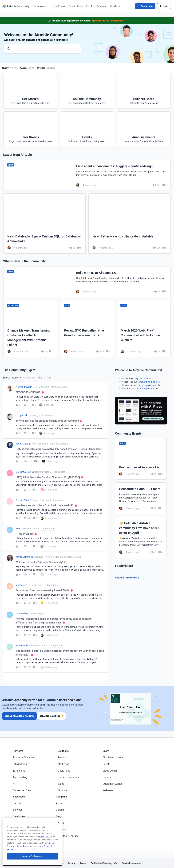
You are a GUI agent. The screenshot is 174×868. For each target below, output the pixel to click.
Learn (106, 751)
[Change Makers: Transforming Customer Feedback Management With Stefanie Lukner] (30, 329)
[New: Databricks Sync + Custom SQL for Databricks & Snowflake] (44, 224)
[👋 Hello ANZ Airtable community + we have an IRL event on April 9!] (141, 537)
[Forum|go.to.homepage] (16, 6)
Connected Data (22, 790)
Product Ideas (76, 6)
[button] (145, 6)
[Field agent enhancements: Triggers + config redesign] (87, 175)
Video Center (110, 771)
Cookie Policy (45, 856)
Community (19, 823)
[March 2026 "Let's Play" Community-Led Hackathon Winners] (144, 329)
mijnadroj (20, 585)
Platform (18, 751)
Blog (59, 816)
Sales (61, 784)
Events (90, 6)
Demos (107, 777)
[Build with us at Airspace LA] (87, 282)
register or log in (143, 378)
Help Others (45, 378)
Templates (19, 829)
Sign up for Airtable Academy (19, 715)
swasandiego (22, 613)
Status (60, 823)
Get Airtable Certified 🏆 (53, 715)
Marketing (63, 764)
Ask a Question (147, 388)
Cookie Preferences (131, 863)
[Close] (59, 841)
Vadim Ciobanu (23, 444)
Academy (102, 6)
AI (14, 784)
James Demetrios (24, 557)
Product (62, 757)
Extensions (19, 771)
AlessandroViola (24, 387)
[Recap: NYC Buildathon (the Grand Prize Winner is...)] (87, 329)
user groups (143, 385)
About (59, 803)
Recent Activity (12, 378)
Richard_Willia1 (23, 500)
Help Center (116, 6)
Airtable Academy (113, 757)
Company (61, 797)
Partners (18, 803)
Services (18, 810)
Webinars (108, 790)
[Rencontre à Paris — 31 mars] (141, 498)
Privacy (71, 863)
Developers (19, 816)
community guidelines (148, 382)
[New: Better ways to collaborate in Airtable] (130, 224)
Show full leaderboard (128, 578)
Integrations (20, 764)
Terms (83, 863)
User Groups (59, 6)
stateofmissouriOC (25, 472)
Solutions (63, 751)
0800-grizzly (22, 645)
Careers (60, 810)
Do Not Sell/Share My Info (104, 863)
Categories (29, 378)
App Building (20, 777)
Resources (19, 797)
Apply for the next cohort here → (109, 21)
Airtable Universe (22, 836)
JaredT (19, 528)
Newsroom (62, 829)
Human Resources (68, 777)
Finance (62, 790)
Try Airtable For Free (67, 836)
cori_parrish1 (22, 415)
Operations (64, 771)
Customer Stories (113, 784)
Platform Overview (23, 757)
